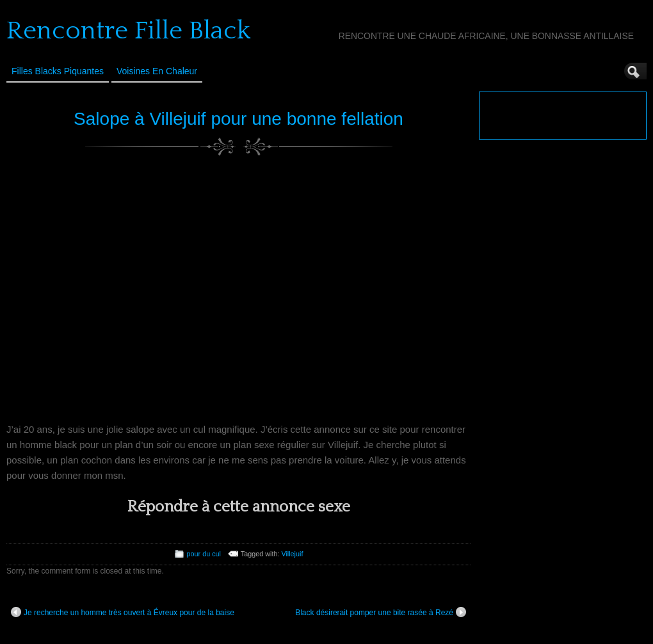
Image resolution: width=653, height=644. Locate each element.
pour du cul (204, 554)
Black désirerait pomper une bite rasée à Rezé (381, 612)
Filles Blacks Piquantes (58, 71)
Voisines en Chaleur (157, 71)
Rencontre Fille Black (128, 31)
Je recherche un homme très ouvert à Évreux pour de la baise (123, 612)
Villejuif (292, 554)
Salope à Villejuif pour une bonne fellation (238, 119)
